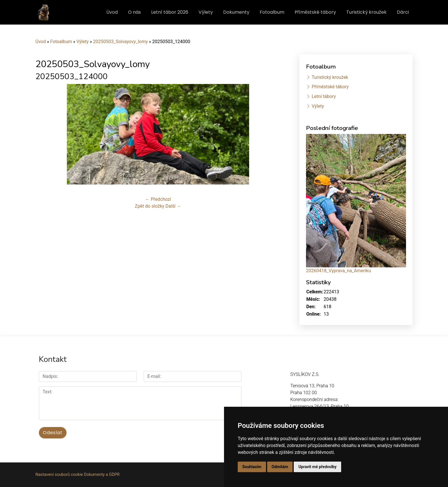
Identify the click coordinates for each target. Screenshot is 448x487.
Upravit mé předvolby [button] (317, 467)
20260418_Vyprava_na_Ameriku (338, 271)
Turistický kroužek (366, 12)
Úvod (112, 12)
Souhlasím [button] (252, 467)
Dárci (403, 12)
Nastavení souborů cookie (59, 475)
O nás (134, 12)
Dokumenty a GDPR (102, 475)
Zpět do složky (150, 206)
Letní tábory (324, 96)
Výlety (206, 12)
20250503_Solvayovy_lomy (121, 42)
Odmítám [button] (280, 467)
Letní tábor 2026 (170, 12)
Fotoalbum (272, 12)
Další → (173, 206)
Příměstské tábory (315, 12)
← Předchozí (158, 199)
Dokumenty (236, 12)
